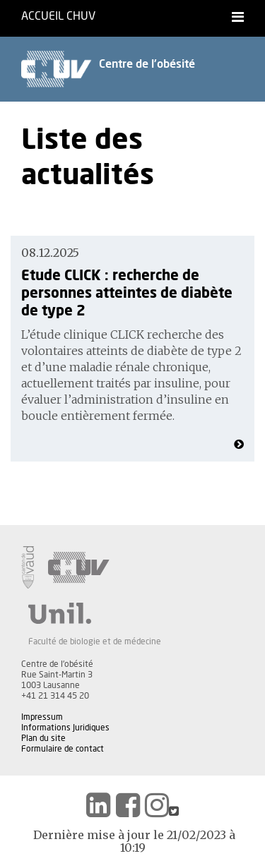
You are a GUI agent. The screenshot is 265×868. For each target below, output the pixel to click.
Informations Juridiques (65, 728)
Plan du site (43, 738)
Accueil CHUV (58, 16)
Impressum (42, 717)
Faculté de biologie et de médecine (95, 641)
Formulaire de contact (63, 749)
